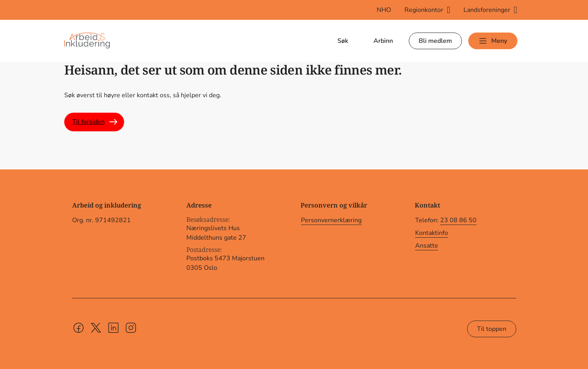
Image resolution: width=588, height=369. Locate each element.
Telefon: (446, 220)
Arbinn (383, 41)
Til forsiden (88, 122)
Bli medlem (435, 41)
